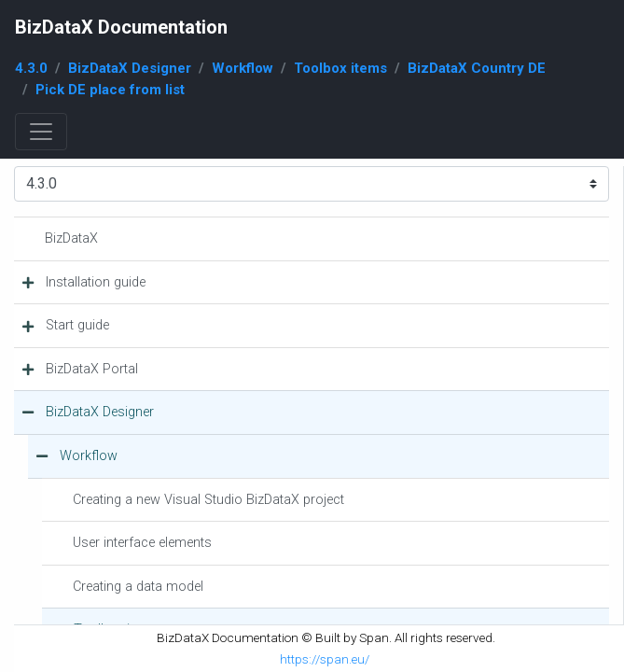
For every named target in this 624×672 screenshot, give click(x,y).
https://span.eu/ (325, 659)
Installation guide (96, 282)
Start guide (77, 325)
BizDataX (71, 238)
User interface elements (142, 543)
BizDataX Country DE (477, 68)
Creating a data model (138, 587)
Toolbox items (340, 68)
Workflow (243, 68)
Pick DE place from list (110, 90)
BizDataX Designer (130, 68)
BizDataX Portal (92, 369)
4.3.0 (31, 68)
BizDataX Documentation (121, 27)
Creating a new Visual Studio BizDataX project (208, 500)
